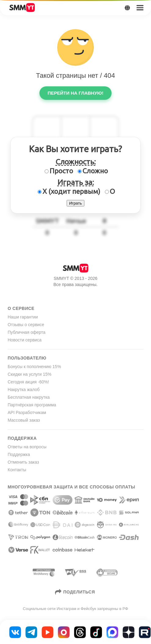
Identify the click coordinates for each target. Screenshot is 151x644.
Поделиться (76, 592)
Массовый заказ (24, 420)
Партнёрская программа (32, 405)
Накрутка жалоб (24, 390)
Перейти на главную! (75, 93)
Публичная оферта (27, 332)
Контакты (17, 470)
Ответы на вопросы (27, 447)
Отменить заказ (23, 462)
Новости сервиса (25, 340)
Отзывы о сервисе (26, 325)
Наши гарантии (23, 317)
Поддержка (19, 454)
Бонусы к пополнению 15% (34, 367)
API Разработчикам (27, 412)
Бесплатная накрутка (29, 397)
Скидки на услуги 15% (29, 374)
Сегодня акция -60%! (28, 382)
